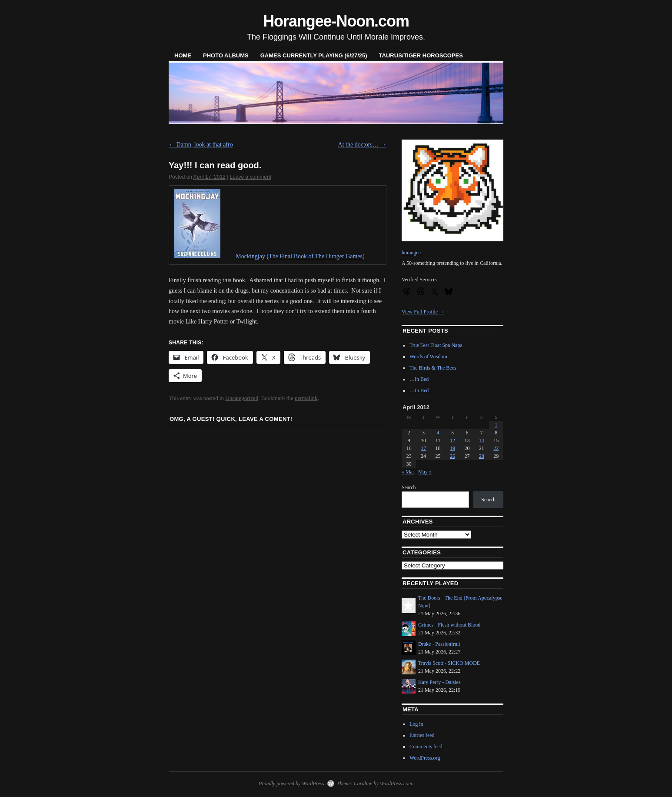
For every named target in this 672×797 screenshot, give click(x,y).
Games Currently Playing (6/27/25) (314, 55)
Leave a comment (251, 177)
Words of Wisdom (428, 357)
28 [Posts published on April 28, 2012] (482, 456)
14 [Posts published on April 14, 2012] (482, 440)
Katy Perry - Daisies (439, 682)
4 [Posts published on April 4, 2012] (438, 433)
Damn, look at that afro (201, 145)
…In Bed (419, 379)
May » (425, 472)
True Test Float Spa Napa (436, 345)
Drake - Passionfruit (439, 644)
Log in (416, 724)
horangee (411, 253)
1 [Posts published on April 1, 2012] (496, 425)
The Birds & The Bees (433, 368)
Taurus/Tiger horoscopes (421, 55)
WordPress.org (425, 758)
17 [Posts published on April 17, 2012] (423, 448)
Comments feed (426, 747)
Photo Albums (226, 55)
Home (183, 55)
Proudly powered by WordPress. (292, 784)
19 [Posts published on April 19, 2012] (452, 448)
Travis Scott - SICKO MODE (449, 663)
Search (409, 487)
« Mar (408, 472)
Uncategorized (242, 398)
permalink (306, 398)
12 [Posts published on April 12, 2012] (452, 440)
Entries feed (422, 735)
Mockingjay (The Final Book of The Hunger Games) (300, 256)
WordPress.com (396, 784)
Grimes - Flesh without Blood (449, 625)
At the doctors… (362, 145)
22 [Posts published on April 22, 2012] (496, 448)
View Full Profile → (423, 312)
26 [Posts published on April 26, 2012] (452, 456)
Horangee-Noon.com (336, 21)
